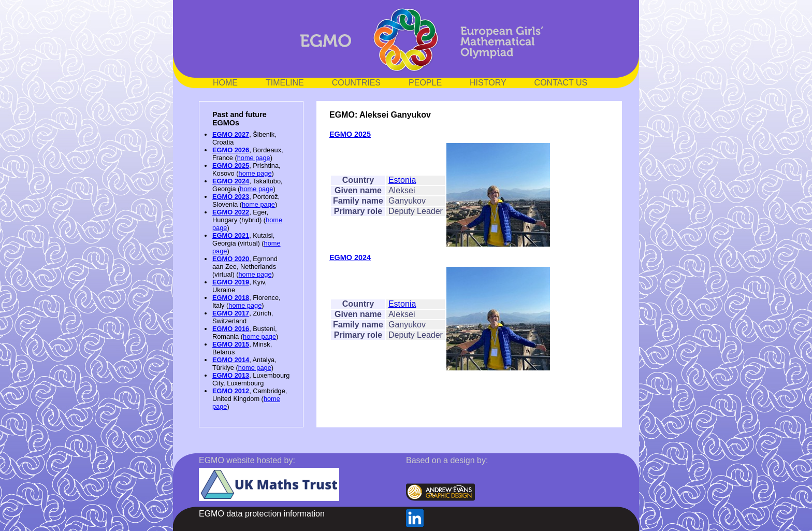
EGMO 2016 (231, 329)
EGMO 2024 (231, 181)
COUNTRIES (356, 83)
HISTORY (488, 83)
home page (254, 158)
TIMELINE (285, 83)
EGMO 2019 (231, 282)
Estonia (402, 180)
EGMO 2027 (231, 134)
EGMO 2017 (231, 313)
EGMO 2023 (231, 197)
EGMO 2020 (231, 259)
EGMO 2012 (231, 391)
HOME (225, 83)
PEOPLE (425, 83)
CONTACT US (561, 83)
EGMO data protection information (262, 514)
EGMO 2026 (231, 150)
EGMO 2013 (231, 375)
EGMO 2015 (231, 344)
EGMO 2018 (231, 298)
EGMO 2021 (231, 235)
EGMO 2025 (231, 166)
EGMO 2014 (231, 360)
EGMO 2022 (231, 212)
